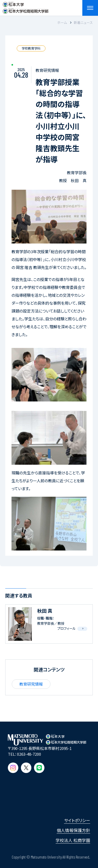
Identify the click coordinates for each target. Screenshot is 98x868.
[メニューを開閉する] (90, 8)
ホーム (62, 22)
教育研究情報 (31, 684)
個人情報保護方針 (73, 830)
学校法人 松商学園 (73, 840)
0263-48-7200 (29, 754)
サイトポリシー (77, 820)
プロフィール (67, 628)
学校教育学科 (31, 48)
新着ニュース (83, 22)
